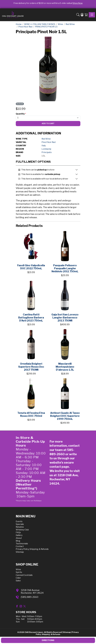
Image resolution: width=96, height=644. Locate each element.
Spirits (19, 572)
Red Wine (46, 139)
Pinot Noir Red (49, 142)
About (19, 538)
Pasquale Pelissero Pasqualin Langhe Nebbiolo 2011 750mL (65, 268)
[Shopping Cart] (86, 15)
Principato (47, 152)
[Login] (82, 15)
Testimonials (22, 544)
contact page (59, 467)
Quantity (21, 114)
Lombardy (46, 149)
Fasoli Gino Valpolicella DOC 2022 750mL (31, 267)
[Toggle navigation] (92, 15)
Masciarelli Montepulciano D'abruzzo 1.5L (65, 367)
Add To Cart (48, 123)
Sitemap (20, 552)
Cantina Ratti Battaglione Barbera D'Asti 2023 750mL (31, 318)
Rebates (20, 527)
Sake (18, 581)
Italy (44, 146)
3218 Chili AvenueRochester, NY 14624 (32, 592)
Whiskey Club (22, 530)
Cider (18, 578)
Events (19, 521)
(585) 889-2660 (30, 597)
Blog (18, 541)
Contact (20, 546)
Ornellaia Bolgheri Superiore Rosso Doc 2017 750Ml (31, 367)
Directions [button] (48, 640)
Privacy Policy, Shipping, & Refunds (32, 549)
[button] (78, 15)
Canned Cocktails (24, 575)
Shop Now (78, 3)
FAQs (18, 532)
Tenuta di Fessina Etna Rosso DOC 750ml (31, 414)
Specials (20, 524)
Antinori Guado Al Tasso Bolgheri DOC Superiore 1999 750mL (65, 416)
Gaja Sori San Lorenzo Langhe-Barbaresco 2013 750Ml (65, 318)
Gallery (19, 535)
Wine (18, 569)
